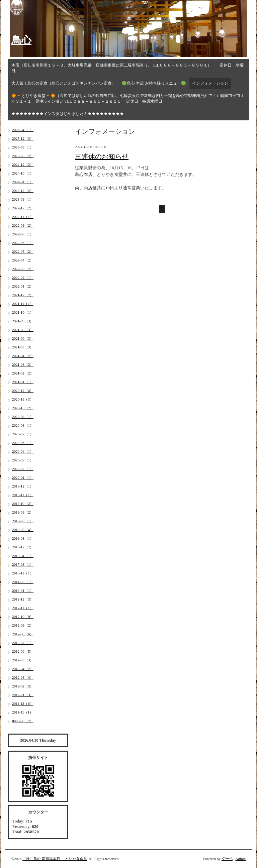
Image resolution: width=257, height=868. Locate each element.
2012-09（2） (23, 625)
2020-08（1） (23, 425)
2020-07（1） (23, 434)
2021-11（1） (23, 304)
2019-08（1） (23, 521)
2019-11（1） (23, 495)
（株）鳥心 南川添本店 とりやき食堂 (55, 859)
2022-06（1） (23, 243)
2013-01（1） (23, 590)
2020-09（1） (23, 417)
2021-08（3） (23, 330)
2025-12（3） (23, 138)
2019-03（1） (23, 538)
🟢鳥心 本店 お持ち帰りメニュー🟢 (154, 83)
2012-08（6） (23, 634)
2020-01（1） (23, 477)
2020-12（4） (23, 391)
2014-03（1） (23, 582)
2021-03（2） (23, 364)
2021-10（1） (23, 312)
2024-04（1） (23, 182)
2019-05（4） (23, 530)
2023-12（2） (23, 191)
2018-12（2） (23, 547)
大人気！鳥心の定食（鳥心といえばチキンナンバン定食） (64, 83)
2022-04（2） (23, 260)
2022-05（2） (23, 251)
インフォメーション (210, 83)
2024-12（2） (23, 165)
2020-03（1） (23, 460)
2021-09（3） (23, 321)
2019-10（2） (23, 504)
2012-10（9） (23, 617)
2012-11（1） (23, 608)
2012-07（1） (23, 643)
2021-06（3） (23, 338)
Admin (240, 859)
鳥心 (21, 40)
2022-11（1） (23, 217)
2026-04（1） (23, 130)
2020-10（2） (23, 408)
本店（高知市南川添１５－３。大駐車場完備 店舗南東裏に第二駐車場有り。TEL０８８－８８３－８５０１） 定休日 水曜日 (127, 68)
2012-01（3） (23, 695)
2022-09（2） (23, 225)
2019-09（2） (23, 512)
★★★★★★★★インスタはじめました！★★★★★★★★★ (68, 114)
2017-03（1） (23, 564)
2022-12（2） (23, 208)
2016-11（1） (23, 573)
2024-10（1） (23, 173)
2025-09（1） (23, 147)
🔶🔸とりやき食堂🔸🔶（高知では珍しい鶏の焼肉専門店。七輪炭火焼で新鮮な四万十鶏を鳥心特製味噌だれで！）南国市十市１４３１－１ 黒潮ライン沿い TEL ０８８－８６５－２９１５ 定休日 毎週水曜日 (128, 98)
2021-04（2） (23, 356)
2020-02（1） (23, 469)
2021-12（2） (23, 295)
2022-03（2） (23, 269)
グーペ (227, 859)
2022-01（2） (23, 286)
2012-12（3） (23, 599)
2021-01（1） (23, 382)
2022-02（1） (23, 278)
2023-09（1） (23, 199)
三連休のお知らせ (102, 156)
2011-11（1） (23, 712)
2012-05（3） (23, 660)
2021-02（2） (23, 373)
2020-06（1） (23, 443)
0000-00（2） (23, 721)
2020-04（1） (23, 451)
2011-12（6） (23, 703)
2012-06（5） (23, 651)
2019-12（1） (23, 486)
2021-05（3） (23, 347)
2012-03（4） (23, 677)
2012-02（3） (23, 686)
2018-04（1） (23, 556)
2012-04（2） (23, 669)
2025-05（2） (23, 156)
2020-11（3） (23, 399)
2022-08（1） (23, 234)
